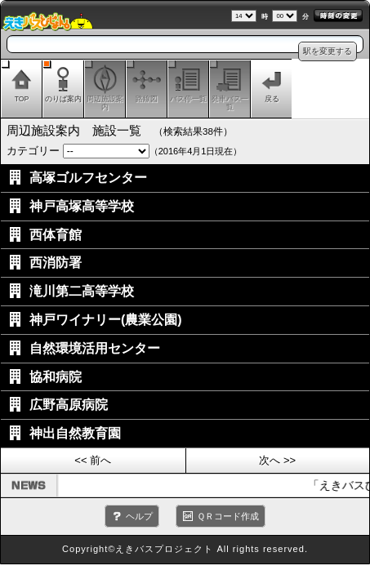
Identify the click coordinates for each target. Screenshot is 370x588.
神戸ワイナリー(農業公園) (106, 320)
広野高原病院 (69, 405)
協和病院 (56, 377)
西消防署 (56, 263)
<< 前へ (93, 460)
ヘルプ (139, 516)
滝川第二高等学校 (82, 291)
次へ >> (277, 460)
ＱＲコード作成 (228, 516)
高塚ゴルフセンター (88, 178)
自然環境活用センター (95, 348)
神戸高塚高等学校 (82, 206)
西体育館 (56, 235)
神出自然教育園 (75, 433)
